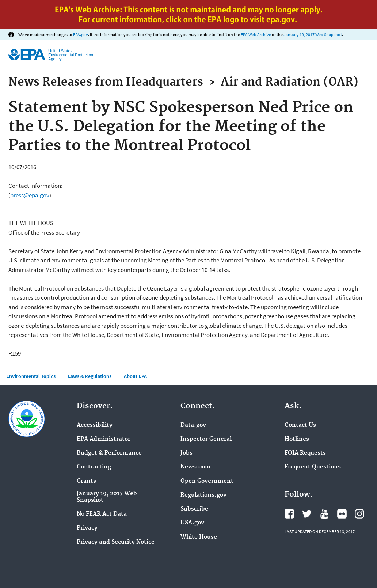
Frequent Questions (313, 467)
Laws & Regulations (90, 376)
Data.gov (193, 425)
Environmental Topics (31, 376)
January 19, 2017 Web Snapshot (313, 35)
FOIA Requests (305, 453)
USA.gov (192, 523)
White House (199, 537)
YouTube (324, 514)
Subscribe (194, 509)
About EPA (135, 376)
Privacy (87, 528)
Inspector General (206, 439)
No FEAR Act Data (102, 514)
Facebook (289, 514)
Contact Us (300, 425)
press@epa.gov (30, 195)
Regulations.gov (203, 495)
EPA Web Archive (256, 35)
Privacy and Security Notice (116, 542)
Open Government (207, 481)
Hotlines (297, 439)
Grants (86, 481)
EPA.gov (81, 35)
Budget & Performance (109, 453)
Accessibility (95, 425)
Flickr (342, 514)
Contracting (94, 467)
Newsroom (196, 467)
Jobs (186, 453)
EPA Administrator (104, 439)
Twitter (307, 514)
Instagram (359, 514)
